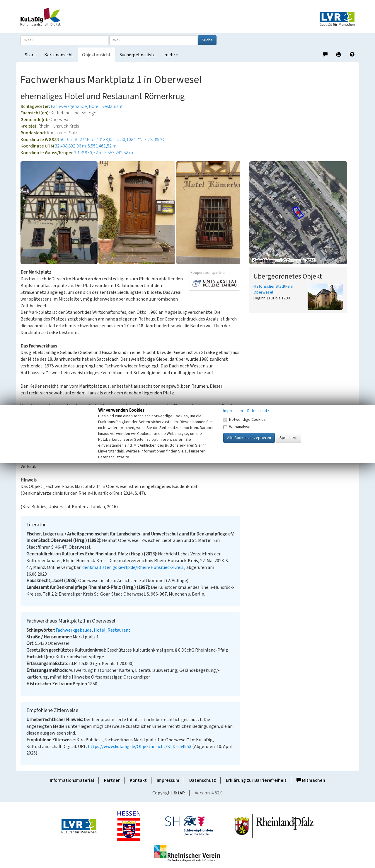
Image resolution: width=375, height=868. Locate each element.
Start (30, 55)
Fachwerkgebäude (69, 106)
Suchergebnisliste (138, 55)
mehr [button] (171, 55)
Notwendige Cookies (244, 420)
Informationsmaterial (72, 780)
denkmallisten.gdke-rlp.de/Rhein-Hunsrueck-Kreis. (133, 567)
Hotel (94, 106)
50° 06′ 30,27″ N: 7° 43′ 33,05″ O (90, 140)
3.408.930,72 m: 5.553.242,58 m (103, 153)
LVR (181, 793)
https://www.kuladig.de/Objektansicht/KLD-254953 (140, 747)
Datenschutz (203, 780)
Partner (112, 780)
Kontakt (138, 780)
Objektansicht (96, 55)
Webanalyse (237, 427)
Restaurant (112, 106)
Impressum (168, 780)
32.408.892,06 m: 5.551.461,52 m (86, 146)
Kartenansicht (59, 55)
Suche (207, 40)
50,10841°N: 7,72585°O (142, 140)
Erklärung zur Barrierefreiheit (256, 780)
